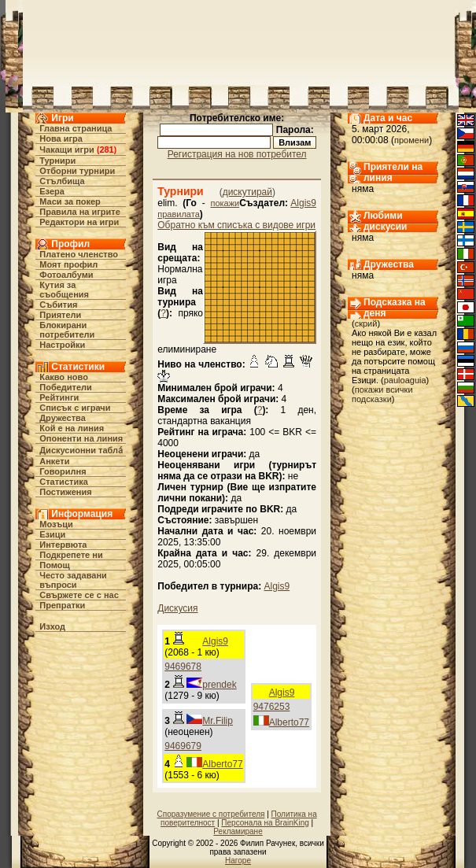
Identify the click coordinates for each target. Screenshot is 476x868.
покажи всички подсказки (382, 394)
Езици (52, 534)
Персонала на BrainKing (265, 823)
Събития (58, 305)
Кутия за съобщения (64, 290)
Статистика (64, 482)
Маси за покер (70, 201)
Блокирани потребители (67, 330)
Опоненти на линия (81, 438)
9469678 (183, 667)
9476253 (272, 707)
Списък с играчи (75, 408)
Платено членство (79, 254)
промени (411, 140)
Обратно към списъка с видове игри (236, 225)
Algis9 (303, 203)
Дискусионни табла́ (81, 450)
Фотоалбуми (66, 275)
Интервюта (63, 545)
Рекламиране (238, 831)
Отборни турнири (77, 171)
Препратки (62, 605)
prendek (219, 685)
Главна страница (76, 128)
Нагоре (238, 861)
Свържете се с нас (79, 595)
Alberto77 (289, 722)
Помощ (54, 565)
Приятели (60, 315)
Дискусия (177, 608)
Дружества (63, 418)
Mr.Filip (218, 721)
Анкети (54, 461)
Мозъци (56, 524)
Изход (52, 626)
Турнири (57, 161)
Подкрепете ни (71, 555)
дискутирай (247, 192)
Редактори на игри (79, 222)
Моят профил (68, 264)
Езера (52, 191)
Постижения (65, 492)
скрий (366, 323)
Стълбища (62, 181)
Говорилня (63, 471)
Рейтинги (59, 397)
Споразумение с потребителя (211, 814)
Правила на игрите (80, 212)
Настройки (62, 345)
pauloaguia (405, 380)
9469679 (183, 746)
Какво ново (64, 377)
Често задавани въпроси (73, 580)
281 (106, 150)
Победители (66, 387)
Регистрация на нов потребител (237, 154)
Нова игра (61, 139)
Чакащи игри (66, 150)
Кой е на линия (72, 428)
